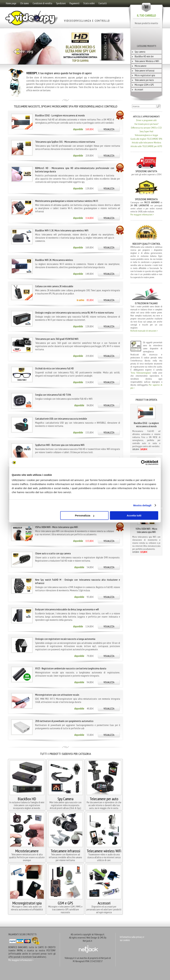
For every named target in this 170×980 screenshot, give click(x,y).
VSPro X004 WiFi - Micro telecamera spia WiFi (57, 527)
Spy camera (140, 52)
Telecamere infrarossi (144, 71)
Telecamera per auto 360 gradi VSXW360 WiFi (57, 339)
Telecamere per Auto (144, 80)
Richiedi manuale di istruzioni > (144, 331)
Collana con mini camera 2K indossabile (54, 286)
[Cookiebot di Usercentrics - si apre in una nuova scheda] (143, 463)
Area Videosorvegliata (141, 373)
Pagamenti (74, 3)
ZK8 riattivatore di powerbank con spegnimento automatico (64, 721)
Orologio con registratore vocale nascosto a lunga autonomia (65, 639)
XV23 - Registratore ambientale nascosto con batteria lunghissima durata (71, 668)
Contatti (103, 3)
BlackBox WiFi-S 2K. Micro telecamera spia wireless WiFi (62, 230)
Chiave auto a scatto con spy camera (53, 553)
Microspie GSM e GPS (144, 85)
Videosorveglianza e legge (146, 135)
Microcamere (141, 66)
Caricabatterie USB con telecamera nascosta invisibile (61, 419)
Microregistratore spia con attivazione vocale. (57, 695)
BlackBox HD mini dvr (144, 56)
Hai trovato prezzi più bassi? (146, 124)
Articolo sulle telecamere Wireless (146, 143)
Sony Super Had (146, 131)
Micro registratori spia (145, 75)
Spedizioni (61, 3)
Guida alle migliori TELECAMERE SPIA (146, 139)
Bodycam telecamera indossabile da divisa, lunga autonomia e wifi (67, 609)
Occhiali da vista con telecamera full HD (54, 368)
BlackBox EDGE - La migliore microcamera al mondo (60, 115)
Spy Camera (65, 799)
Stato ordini (89, 3)
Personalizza (85, 515)
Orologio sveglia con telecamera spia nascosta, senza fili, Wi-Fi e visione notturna (74, 313)
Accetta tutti (134, 515)
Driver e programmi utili (146, 120)
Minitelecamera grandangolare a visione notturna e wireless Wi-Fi (67, 201)
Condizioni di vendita (42, 3)
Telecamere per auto (104, 799)
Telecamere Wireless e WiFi (147, 61)
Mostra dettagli (142, 505)
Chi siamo (24, 3)
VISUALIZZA (109, 129)
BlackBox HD (27, 799)
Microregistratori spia (27, 903)
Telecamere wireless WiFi (104, 851)
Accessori (139, 89)
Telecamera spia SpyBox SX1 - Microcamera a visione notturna (65, 142)
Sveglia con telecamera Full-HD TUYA (53, 395)
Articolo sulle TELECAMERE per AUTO (146, 146)
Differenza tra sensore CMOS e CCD (146, 128)
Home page (11, 3)
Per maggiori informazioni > (142, 215)
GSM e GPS (65, 903)
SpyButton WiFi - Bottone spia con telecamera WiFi (60, 445)
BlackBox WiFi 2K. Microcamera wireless (54, 260)
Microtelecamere (27, 851)
